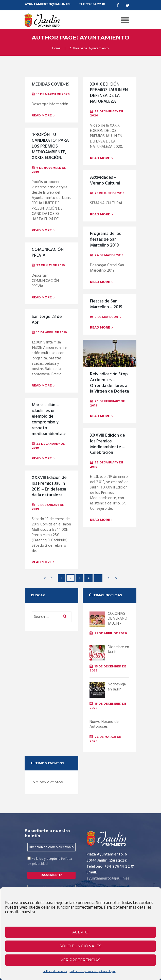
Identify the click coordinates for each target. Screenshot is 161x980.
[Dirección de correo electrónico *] (51, 847)
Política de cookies (55, 971)
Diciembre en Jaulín (118, 650)
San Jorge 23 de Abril (47, 320)
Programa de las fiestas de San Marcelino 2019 (105, 240)
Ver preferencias (80, 960)
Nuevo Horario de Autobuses (104, 724)
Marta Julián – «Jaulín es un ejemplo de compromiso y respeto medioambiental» (49, 420)
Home (57, 49)
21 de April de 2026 (111, 633)
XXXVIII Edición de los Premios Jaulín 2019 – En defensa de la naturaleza (49, 486)
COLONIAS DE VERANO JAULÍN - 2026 (118, 621)
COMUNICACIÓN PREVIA (48, 253)
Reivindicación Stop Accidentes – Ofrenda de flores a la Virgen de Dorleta (110, 383)
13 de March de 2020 (53, 94)
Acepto (80, 932)
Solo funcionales (80, 946)
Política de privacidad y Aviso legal (93, 971)
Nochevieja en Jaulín (117, 687)
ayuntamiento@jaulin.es (108, 879)
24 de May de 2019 (109, 255)
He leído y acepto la (50, 862)
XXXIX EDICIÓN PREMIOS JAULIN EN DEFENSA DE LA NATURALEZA (109, 93)
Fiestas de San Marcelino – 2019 (106, 304)
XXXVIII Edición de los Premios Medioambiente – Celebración (108, 444)
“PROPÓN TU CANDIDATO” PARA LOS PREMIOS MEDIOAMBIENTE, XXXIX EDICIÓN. (51, 146)
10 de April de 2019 (52, 332)
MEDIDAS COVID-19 (51, 85)
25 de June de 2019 (110, 193)
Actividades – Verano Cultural (105, 181)
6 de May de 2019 (108, 317)
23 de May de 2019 (51, 265)
